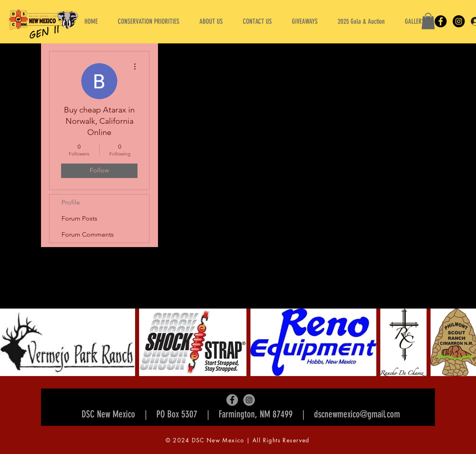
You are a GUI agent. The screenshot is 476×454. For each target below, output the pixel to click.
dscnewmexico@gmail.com (357, 414)
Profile (71, 202)
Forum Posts (79, 218)
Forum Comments (88, 234)
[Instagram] (459, 21)
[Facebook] (441, 21)
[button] (211, 21)
